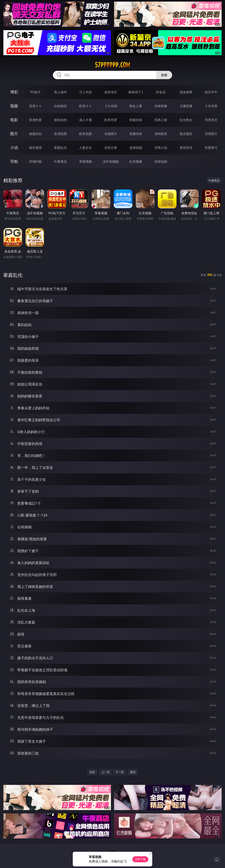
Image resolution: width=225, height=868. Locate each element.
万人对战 (85, 92)
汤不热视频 (111, 161)
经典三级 (161, 120)
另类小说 (161, 148)
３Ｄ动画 (111, 106)
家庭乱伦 (60, 148)
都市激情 (35, 148)
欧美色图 (85, 134)
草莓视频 (85, 161)
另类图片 (211, 134)
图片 (14, 134)
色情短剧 (161, 161)
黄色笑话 (186, 148)
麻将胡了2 (136, 92)
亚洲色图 (60, 134)
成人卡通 (85, 120)
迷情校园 (136, 148)
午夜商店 (60, 161)
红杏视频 (136, 161)
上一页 (106, 772)
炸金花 (161, 92)
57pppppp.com (112, 65)
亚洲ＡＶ (35, 106)
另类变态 (211, 120)
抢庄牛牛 (211, 92)
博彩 (14, 92)
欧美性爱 (111, 120)
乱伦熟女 (186, 120)
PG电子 (35, 92)
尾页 (133, 772)
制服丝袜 (136, 120)
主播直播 (186, 106)
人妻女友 (85, 148)
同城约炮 (35, 161)
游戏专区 (111, 92)
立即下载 (140, 859)
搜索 (164, 75)
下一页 (119, 772)
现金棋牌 (186, 92)
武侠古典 (111, 148)
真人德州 (60, 92)
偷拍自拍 (60, 120)
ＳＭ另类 (211, 106)
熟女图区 (186, 134)
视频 (14, 106)
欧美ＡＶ (85, 106)
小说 (14, 148)
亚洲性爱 (35, 120)
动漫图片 (111, 134)
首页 (92, 772)
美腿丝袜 (136, 134)
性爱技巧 (211, 148)
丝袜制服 (161, 106)
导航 (14, 161)
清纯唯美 (161, 134)
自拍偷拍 (60, 106)
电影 (14, 120)
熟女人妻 (136, 106)
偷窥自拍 (35, 134)
